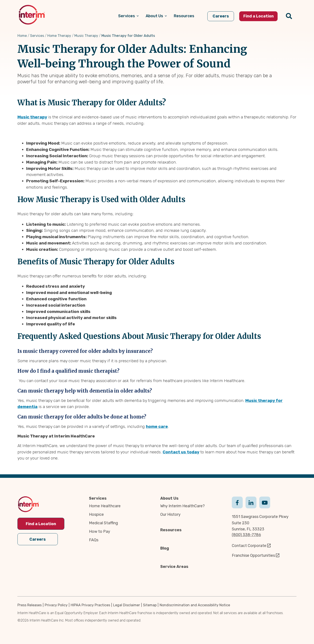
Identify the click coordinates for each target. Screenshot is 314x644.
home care (157, 426)
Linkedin (251, 502)
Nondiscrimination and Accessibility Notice (195, 605)
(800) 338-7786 (246, 535)
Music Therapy (86, 36)
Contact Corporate (249, 546)
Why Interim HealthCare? (183, 506)
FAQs (94, 540)
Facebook (237, 502)
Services (37, 36)
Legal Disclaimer (127, 605)
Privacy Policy (56, 605)
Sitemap (150, 605)
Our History (170, 514)
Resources (171, 530)
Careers (38, 539)
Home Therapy (59, 36)
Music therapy (32, 117)
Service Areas (174, 567)
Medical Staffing (103, 523)
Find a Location (41, 524)
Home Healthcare (105, 506)
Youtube (265, 502)
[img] (32, 15)
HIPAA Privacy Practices (90, 605)
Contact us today (181, 452)
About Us (169, 498)
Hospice (96, 514)
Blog (165, 548)
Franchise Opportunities (253, 555)
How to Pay (100, 531)
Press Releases (30, 605)
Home (22, 36)
